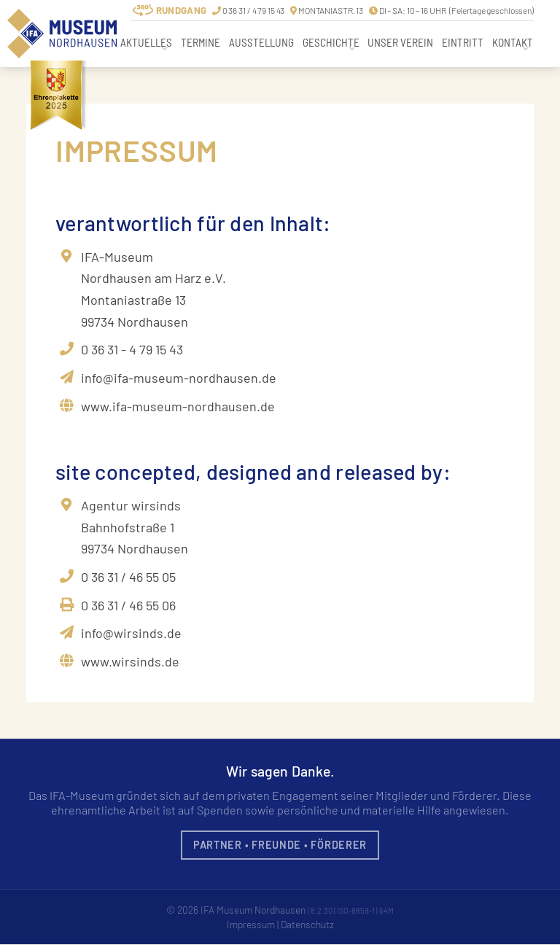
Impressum (250, 924)
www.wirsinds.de (130, 661)
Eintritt (463, 42)
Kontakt (513, 42)
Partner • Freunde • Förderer (280, 844)
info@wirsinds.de (131, 633)
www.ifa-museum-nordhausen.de (178, 406)
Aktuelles (146, 42)
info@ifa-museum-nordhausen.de (179, 378)
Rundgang (181, 10)
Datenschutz (308, 924)
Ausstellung (261, 42)
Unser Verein (400, 42)
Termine (201, 42)
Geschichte (331, 42)
